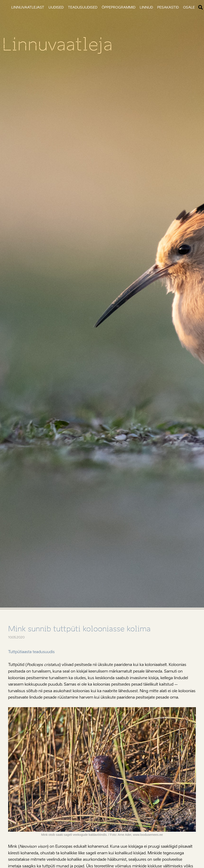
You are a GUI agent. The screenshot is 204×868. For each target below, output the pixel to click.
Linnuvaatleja (57, 44)
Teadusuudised (83, 7)
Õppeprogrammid (119, 7)
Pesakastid (168, 7)
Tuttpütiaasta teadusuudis (31, 652)
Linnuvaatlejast (28, 7)
